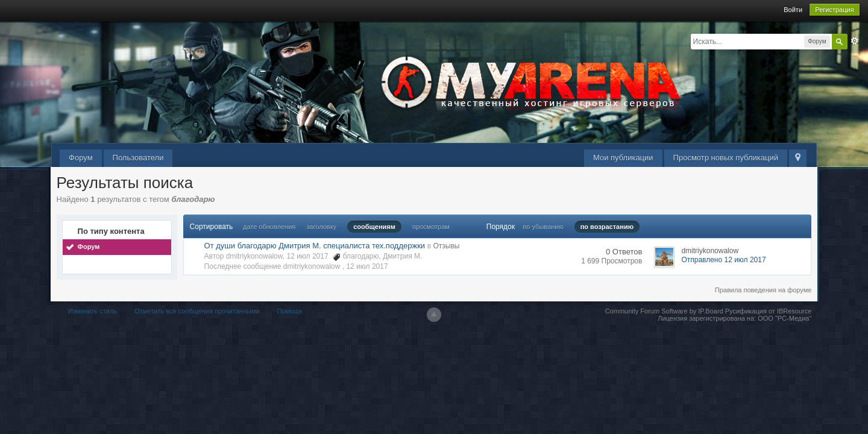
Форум (81, 158)
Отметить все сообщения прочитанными (197, 311)
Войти (793, 10)
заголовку (321, 227)
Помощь (290, 311)
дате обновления (269, 227)
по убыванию (543, 227)
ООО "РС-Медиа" (785, 318)
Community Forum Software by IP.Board (664, 311)
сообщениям (374, 227)
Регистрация (834, 10)
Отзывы (446, 246)
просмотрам (431, 227)
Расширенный (855, 41)
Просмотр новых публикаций (726, 158)
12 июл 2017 (367, 266)
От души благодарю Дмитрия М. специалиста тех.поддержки (315, 246)
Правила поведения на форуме (763, 290)
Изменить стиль (93, 311)
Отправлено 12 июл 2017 (723, 260)
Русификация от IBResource (768, 311)
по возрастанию (607, 227)
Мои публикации (623, 158)
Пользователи (138, 158)
